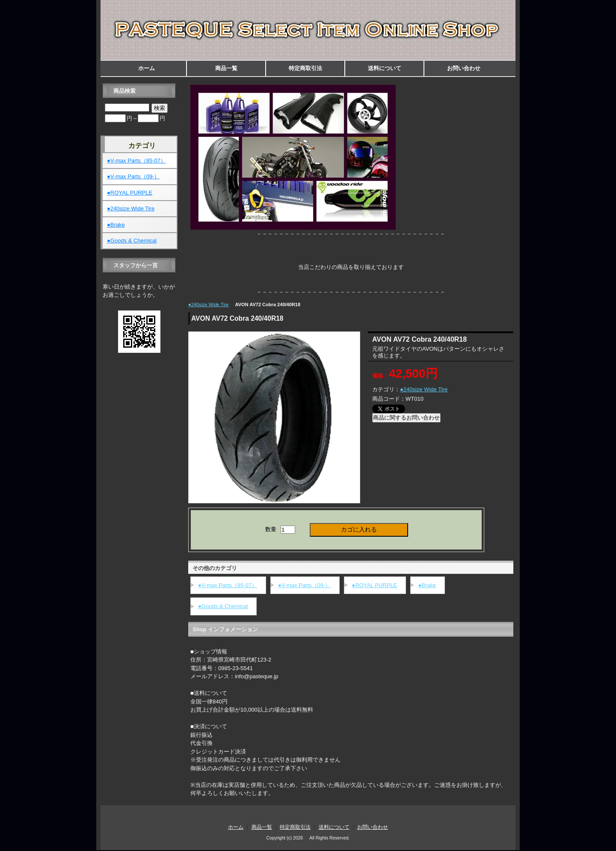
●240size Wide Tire (208, 304)
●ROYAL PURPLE (374, 585)
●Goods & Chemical (223, 606)
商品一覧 (226, 68)
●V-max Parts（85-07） (228, 585)
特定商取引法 (305, 68)
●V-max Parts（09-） (304, 585)
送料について (385, 68)
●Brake (427, 585)
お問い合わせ (464, 68)
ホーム (147, 68)
